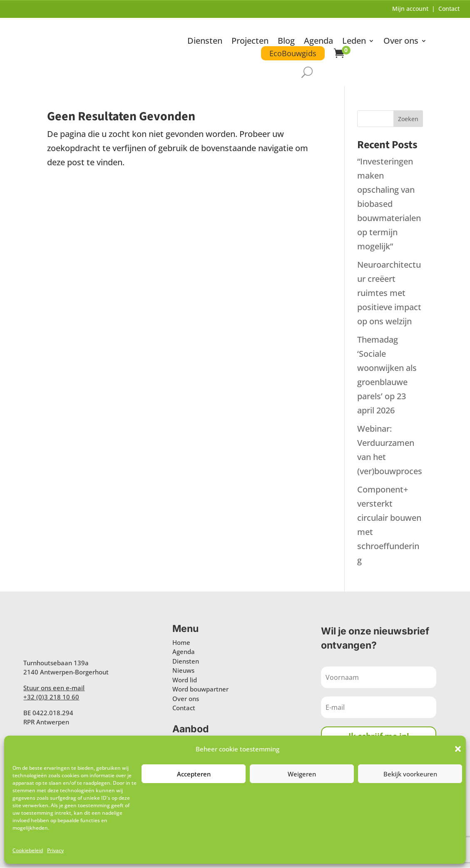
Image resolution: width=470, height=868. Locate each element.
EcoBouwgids (293, 53)
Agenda (318, 42)
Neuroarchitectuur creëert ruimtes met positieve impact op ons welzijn (389, 293)
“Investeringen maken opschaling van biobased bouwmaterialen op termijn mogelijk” (389, 204)
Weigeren (302, 774)
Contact (449, 9)
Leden (354, 42)
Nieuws (183, 671)
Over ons (401, 42)
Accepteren (194, 774)
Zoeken (408, 119)
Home (181, 643)
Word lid (185, 680)
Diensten (205, 42)
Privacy (55, 850)
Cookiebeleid (28, 850)
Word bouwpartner (200, 689)
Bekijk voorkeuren (410, 774)
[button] (458, 749)
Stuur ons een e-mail (54, 688)
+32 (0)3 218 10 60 (51, 697)
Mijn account (410, 9)
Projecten (250, 42)
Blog (286, 42)
